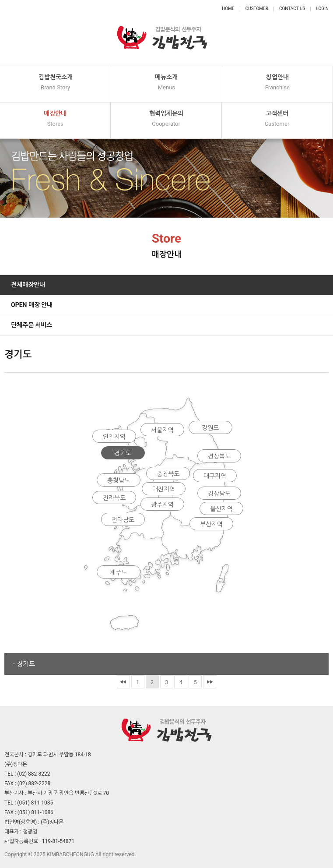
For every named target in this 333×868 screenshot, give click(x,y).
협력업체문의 (166, 119)
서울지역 (162, 430)
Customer (257, 9)
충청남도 (119, 480)
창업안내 (277, 83)
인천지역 (114, 437)
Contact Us (292, 9)
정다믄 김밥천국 (162, 33)
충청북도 (168, 474)
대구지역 (215, 476)
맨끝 (210, 682)
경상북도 (219, 456)
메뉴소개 (166, 83)
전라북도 (114, 498)
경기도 (123, 453)
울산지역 (221, 509)
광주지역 (162, 505)
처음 (123, 682)
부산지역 (211, 524)
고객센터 (277, 119)
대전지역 (164, 489)
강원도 (210, 428)
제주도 (118, 572)
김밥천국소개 (55, 83)
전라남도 (123, 520)
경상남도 (219, 494)
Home (228, 9)
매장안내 (55, 119)
